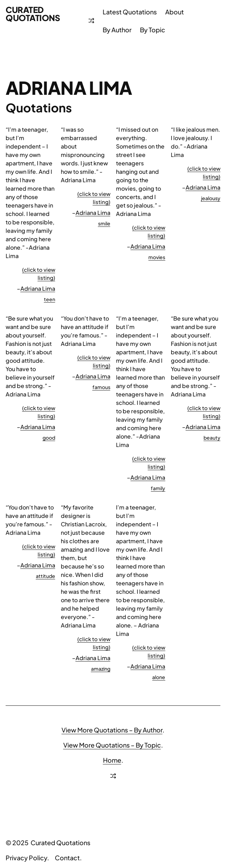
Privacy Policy (26, 858)
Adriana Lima (38, 288)
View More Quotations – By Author (112, 730)
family (158, 488)
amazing (101, 669)
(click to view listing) (39, 274)
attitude (46, 576)
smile (104, 223)
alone (159, 677)
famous (101, 387)
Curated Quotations (33, 14)
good (49, 438)
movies (157, 257)
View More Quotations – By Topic (112, 745)
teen (50, 299)
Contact (67, 858)
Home (112, 760)
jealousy (211, 198)
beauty (212, 438)
